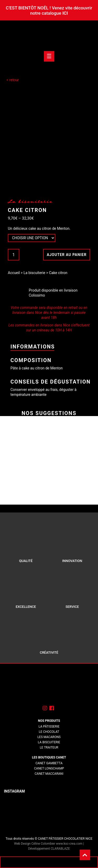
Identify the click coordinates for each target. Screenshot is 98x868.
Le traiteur (49, 747)
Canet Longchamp (49, 768)
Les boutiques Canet (49, 757)
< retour (13, 80)
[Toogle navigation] (49, 56)
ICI (65, 13)
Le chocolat (49, 732)
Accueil (14, 273)
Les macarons (49, 737)
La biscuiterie (34, 273)
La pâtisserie (49, 727)
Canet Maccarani (49, 774)
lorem (49, 779)
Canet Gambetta (49, 763)
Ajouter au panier (67, 255)
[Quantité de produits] (14, 255)
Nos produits (49, 721)
